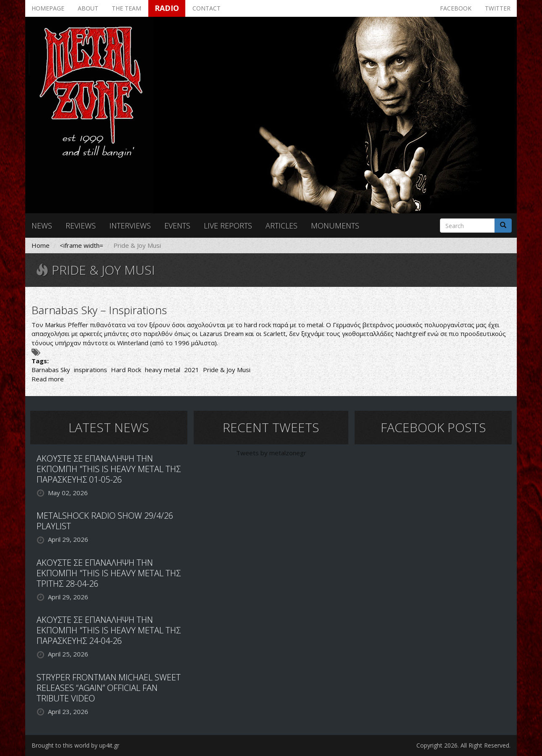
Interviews (130, 226)
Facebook (456, 8)
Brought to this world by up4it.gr (75, 745)
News (42, 226)
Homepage (48, 8)
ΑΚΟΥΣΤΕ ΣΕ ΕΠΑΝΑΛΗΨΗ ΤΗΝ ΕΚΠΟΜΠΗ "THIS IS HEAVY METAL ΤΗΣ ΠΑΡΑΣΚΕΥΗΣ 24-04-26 (109, 630)
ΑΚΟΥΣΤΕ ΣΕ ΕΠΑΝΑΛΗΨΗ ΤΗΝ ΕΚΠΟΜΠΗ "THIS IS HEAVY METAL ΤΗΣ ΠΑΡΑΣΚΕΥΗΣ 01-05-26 (109, 469)
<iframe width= (82, 245)
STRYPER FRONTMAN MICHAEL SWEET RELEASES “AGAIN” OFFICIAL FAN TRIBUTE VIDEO (109, 688)
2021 (192, 370)
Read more (48, 379)
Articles (282, 226)
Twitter (498, 8)
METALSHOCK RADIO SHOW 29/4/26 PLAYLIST (105, 521)
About (88, 8)
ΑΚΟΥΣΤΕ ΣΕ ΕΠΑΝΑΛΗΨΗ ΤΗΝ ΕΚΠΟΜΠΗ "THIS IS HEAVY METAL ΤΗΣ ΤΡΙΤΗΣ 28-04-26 (109, 573)
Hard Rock (126, 370)
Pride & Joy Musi (227, 370)
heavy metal (163, 370)
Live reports (228, 226)
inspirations (91, 370)
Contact (207, 8)
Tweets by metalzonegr (271, 453)
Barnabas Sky (51, 370)
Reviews (81, 226)
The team (126, 8)
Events (177, 226)
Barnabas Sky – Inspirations (99, 310)
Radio (167, 8)
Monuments (335, 226)
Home (41, 245)
